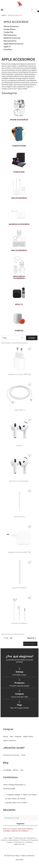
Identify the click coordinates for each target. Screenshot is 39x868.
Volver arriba (30, 644)
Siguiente (32, 638)
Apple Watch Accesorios (13, 44)
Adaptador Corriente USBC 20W (19, 374)
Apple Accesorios (16, 22)
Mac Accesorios (10, 41)
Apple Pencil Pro (19, 517)
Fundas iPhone (10, 29)
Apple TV (7, 47)
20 (11, 638)
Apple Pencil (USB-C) (19, 588)
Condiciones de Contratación (19, 831)
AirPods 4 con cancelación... (20, 481)
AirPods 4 (20, 445)
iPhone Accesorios (11, 26)
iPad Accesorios (10, 35)
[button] (2, 10)
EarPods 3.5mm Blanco (19, 623)
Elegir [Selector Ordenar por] (13, 338)
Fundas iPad (8, 32)
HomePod (8, 50)
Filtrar (32, 338)
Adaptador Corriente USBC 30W (19, 552)
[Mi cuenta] (36, 10)
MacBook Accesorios (12, 38)
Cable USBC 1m (20, 410)
